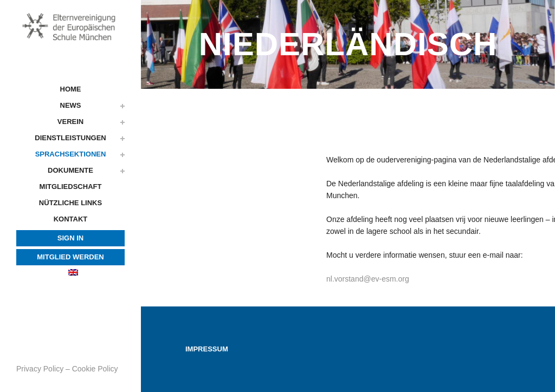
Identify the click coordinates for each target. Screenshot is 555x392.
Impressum (207, 349)
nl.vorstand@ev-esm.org (368, 279)
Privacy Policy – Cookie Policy (67, 369)
